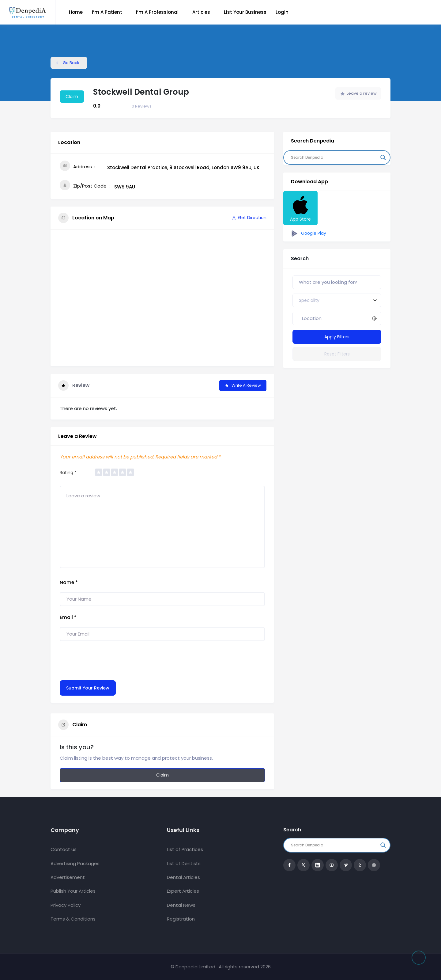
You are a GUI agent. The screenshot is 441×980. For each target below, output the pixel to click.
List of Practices (185, 849)
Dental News (181, 905)
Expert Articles (183, 891)
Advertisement (68, 877)
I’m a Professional (157, 12)
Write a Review (243, 385)
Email (68, 617)
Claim (72, 97)
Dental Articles (183, 877)
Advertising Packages (75, 863)
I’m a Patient (107, 12)
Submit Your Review (88, 688)
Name (69, 582)
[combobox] (337, 300)
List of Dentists (184, 863)
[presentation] (106, 659)
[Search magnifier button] (383, 158)
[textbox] (309, 300)
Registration (181, 919)
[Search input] (334, 158)
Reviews (142, 106)
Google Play (308, 234)
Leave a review (358, 93)
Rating (68, 473)
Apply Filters (337, 337)
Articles (201, 12)
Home (76, 12)
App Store (300, 208)
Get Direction (249, 218)
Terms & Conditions (73, 919)
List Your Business (245, 12)
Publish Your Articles (73, 891)
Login (282, 12)
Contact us (64, 849)
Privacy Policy (66, 905)
